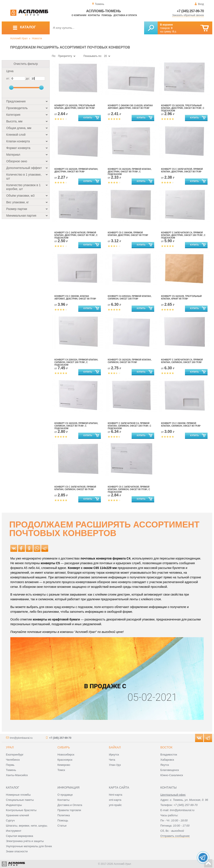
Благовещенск (170, 770)
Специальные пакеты (20, 800)
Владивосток (169, 755)
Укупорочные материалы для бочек (29, 846)
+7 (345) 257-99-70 (190, 11)
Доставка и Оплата (70, 805)
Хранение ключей (18, 815)
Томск (61, 770)
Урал (10, 747)
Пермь (10, 765)
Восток (166, 747)
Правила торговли (69, 810)
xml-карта (115, 800)
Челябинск (13, 760)
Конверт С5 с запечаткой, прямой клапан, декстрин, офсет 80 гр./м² (182, 170)
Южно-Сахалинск (172, 775)
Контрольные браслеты (21, 810)
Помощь (107, 15)
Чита (112, 760)
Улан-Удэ (115, 765)
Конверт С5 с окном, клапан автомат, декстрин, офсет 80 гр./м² (75, 297)
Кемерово (64, 765)
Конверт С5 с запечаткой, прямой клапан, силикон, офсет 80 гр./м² (75, 488)
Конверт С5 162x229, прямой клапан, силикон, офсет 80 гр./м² (130, 361)
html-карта (115, 795)
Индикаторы (14, 805)
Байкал (115, 747)
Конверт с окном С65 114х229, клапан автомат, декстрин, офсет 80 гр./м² (130, 107)
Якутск (165, 765)
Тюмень (11, 770)
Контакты (94, 15)
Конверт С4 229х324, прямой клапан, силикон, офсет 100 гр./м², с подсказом (76, 362)
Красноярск (65, 760)
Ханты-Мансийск (17, 775)
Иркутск (114, 755)
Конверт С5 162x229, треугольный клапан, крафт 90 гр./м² (181, 297)
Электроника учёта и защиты (25, 841)
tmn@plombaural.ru (21, 738)
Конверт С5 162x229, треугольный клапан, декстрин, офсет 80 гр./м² (75, 107)
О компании (79, 15)
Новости (37, 38)
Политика (64, 815)
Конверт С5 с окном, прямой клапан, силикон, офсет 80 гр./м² (181, 425)
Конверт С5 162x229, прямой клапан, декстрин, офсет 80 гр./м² (76, 170)
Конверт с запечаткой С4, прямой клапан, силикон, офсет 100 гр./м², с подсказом (129, 426)
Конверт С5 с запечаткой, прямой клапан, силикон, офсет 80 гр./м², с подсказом (129, 489)
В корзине (166, 25)
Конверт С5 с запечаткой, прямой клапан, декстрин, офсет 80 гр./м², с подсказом (76, 235)
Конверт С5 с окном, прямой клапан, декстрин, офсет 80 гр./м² (128, 234)
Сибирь (64, 747)
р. (175, 32)
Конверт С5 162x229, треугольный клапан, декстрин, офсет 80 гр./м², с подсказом (183, 108)
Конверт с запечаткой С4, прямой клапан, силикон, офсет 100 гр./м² (182, 361)
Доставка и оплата (125, 15)
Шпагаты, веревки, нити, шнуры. (27, 826)
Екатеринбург (15, 755)
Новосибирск (66, 755)
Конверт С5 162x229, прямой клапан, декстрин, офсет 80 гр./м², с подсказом (130, 172)
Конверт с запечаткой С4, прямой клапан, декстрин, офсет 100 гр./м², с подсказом (183, 235)
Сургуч (10, 820)
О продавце (65, 795)
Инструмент (14, 831)
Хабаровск (167, 760)
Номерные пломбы (18, 795)
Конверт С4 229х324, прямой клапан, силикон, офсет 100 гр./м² (130, 297)
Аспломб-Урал (19, 38)
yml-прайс (115, 805)
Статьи (62, 826)
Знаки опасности (17, 851)
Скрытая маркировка (20, 836)
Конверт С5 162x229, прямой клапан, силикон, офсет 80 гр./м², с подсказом (76, 426)
